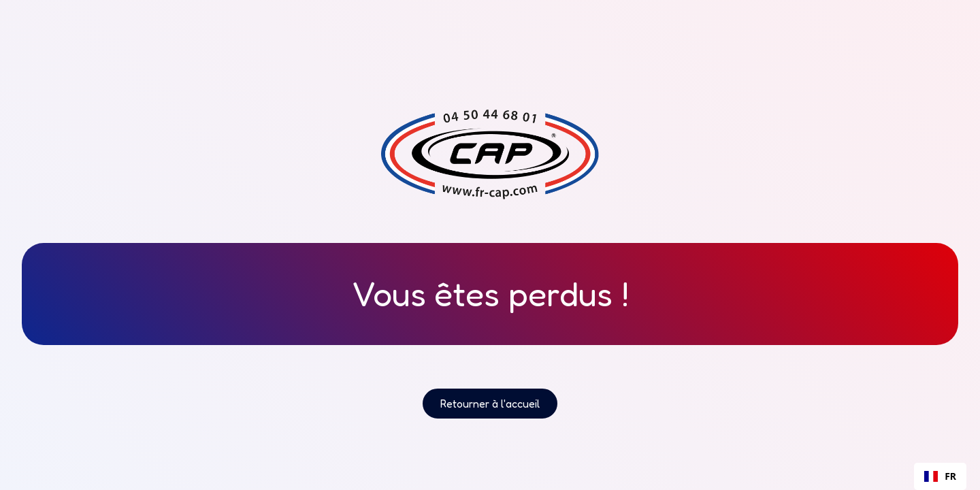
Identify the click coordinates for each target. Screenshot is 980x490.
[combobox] (940, 476)
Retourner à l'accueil (490, 404)
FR (940, 476)
